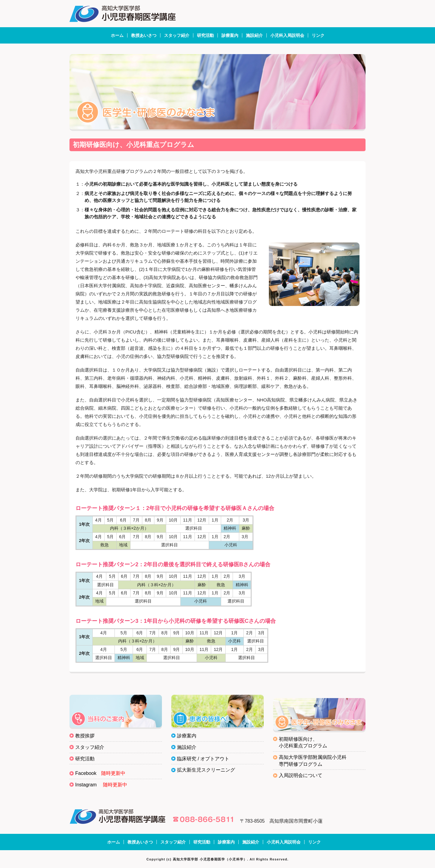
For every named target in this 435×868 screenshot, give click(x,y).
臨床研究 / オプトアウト (203, 759)
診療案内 (230, 35)
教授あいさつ (144, 35)
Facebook (86, 773)
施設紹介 (254, 35)
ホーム (117, 35)
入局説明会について (301, 775)
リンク (318, 35)
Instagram (86, 785)
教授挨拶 (85, 736)
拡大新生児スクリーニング (206, 770)
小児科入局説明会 (287, 35)
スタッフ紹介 (177, 35)
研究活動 (205, 35)
